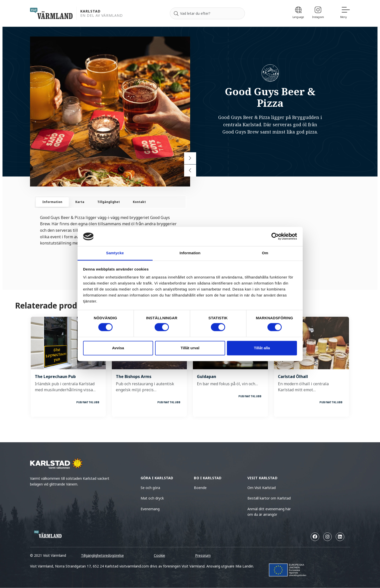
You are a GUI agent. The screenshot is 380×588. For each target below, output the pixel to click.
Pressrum (203, 555)
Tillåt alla (262, 348)
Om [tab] (265, 253)
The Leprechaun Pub (55, 376)
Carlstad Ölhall (293, 376)
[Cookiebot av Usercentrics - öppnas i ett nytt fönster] (275, 236)
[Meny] (345, 13)
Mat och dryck (152, 498)
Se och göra (150, 488)
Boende (200, 488)
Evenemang (150, 509)
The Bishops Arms (134, 376)
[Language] (298, 13)
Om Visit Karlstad (262, 488)
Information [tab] (190, 253)
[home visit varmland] (51, 13)
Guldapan (207, 376)
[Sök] (176, 13)
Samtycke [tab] (115, 253)
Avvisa (118, 348)
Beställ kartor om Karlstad (269, 498)
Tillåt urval (190, 348)
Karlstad (90, 11)
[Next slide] (190, 158)
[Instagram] (318, 13)
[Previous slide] (190, 170)
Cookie (159, 555)
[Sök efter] (207, 13)
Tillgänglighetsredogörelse (102, 555)
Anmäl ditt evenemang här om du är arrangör (269, 512)
